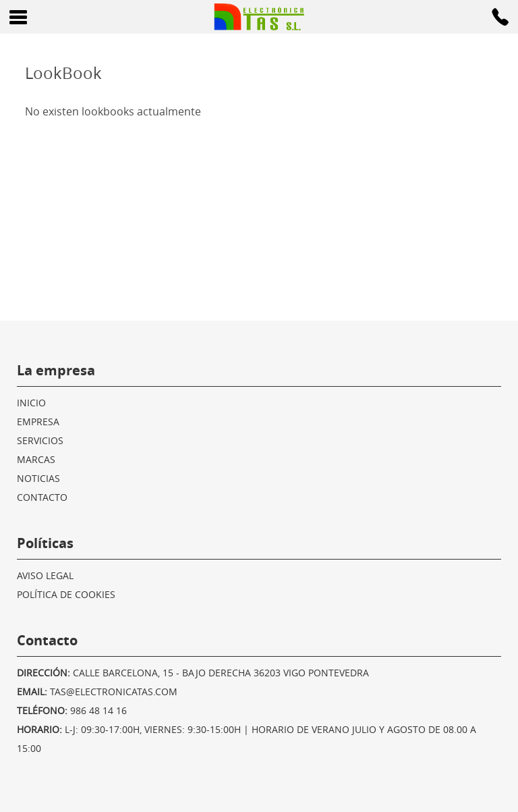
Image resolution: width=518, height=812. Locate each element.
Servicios (40, 440)
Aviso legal (45, 575)
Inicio (31, 403)
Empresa (38, 422)
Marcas (36, 459)
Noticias (38, 478)
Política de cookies (66, 594)
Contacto (42, 497)
